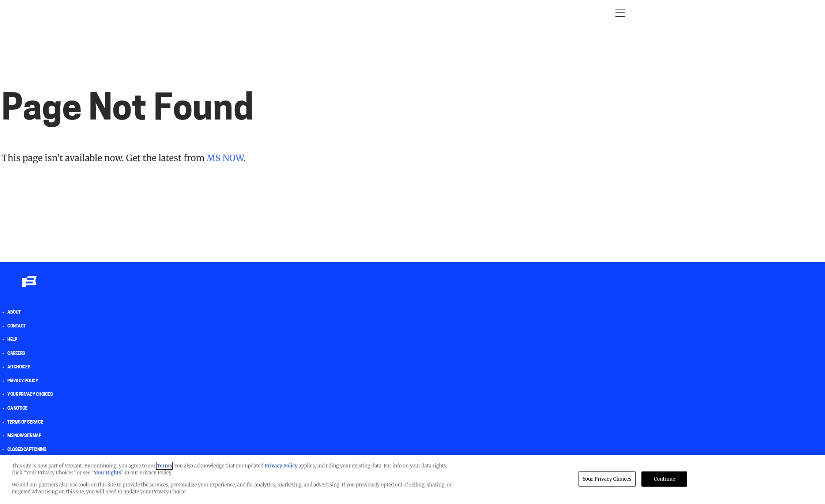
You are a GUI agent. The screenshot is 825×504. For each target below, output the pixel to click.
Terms (165, 466)
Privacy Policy (23, 381)
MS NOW (225, 158)
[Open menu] (620, 13)
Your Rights (108, 473)
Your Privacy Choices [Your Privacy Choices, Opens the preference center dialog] (607, 479)
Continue (665, 479)
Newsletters (449, 13)
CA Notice (17, 409)
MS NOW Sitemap (24, 436)
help (12, 340)
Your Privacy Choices (30, 395)
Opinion (195, 13)
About (14, 312)
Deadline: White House (345, 13)
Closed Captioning (27, 450)
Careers (16, 354)
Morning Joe (232, 13)
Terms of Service (25, 422)
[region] (412, 480)
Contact (17, 326)
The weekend (403, 13)
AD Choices (19, 367)
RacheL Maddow (281, 13)
